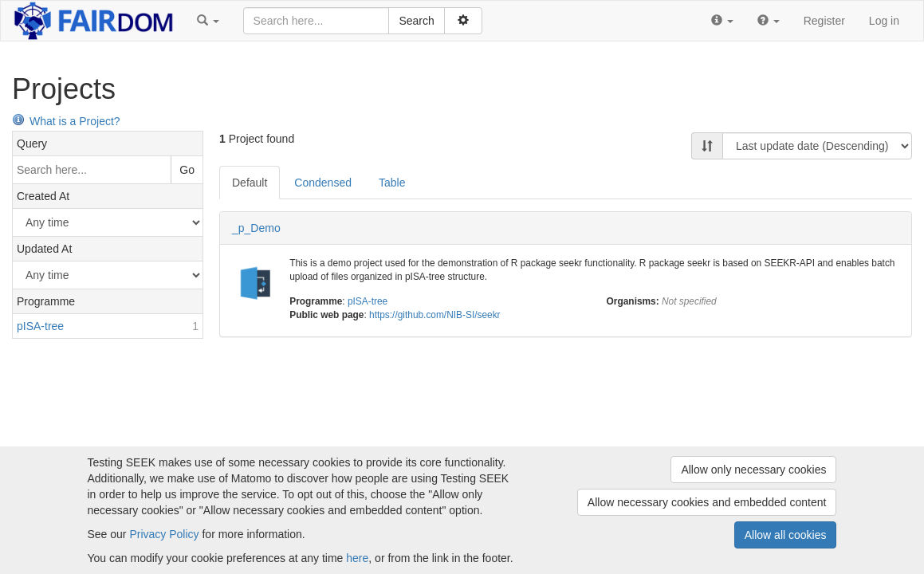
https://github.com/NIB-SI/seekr (435, 315)
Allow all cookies (786, 535)
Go (187, 170)
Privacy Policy (164, 534)
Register (824, 21)
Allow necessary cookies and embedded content (707, 502)
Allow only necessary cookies (753, 470)
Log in (884, 21)
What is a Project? (66, 121)
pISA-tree (368, 301)
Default (250, 183)
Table (392, 183)
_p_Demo (256, 228)
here (357, 558)
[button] (208, 21)
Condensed (323, 183)
